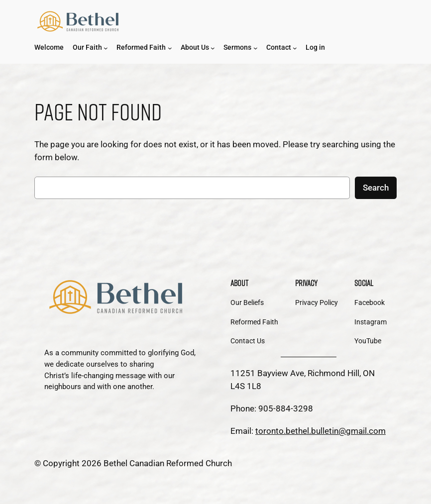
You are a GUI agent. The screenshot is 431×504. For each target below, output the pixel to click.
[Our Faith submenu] (106, 48)
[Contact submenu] (295, 48)
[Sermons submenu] (256, 48)
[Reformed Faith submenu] (170, 48)
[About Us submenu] (213, 48)
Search (376, 188)
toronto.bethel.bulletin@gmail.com (321, 431)
